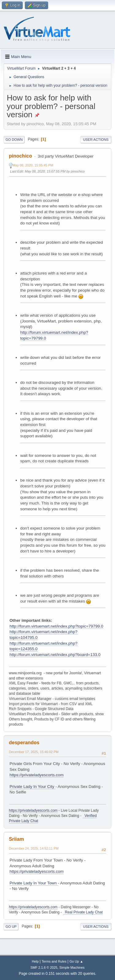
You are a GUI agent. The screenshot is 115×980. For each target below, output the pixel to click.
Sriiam (16, 839)
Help (35, 961)
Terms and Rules (54, 961)
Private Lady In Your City (33, 787)
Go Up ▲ (76, 961)
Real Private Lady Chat (83, 912)
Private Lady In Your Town (34, 883)
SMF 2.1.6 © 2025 (44, 967)
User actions (96, 140)
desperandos (24, 743)
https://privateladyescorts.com (36, 775)
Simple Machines (72, 967)
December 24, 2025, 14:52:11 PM (34, 848)
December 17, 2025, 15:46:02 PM (34, 752)
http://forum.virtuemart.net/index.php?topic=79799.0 (56, 626)
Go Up (11, 927)
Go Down (14, 140)
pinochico (20, 156)
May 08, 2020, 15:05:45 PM (33, 165)
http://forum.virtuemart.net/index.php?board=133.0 (55, 655)
